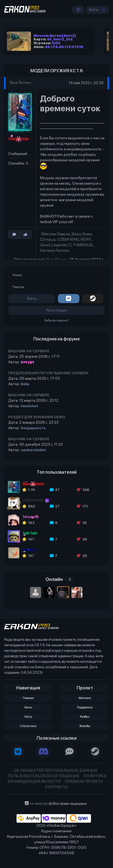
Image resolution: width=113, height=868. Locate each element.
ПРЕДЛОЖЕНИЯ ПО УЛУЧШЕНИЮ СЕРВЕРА (48, 373)
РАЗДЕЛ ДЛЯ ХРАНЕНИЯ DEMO (37, 417)
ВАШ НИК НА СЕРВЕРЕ (29, 351)
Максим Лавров (56, 234)
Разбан (85, 717)
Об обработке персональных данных (56, 770)
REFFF (86, 239)
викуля (27, 362)
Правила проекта (84, 781)
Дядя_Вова (81, 234)
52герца (48, 239)
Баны (28, 707)
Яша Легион (21, 82)
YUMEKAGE (83, 245)
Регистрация (57, 310)
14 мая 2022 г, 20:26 (86, 83)
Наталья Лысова (54, 250)
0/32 (56, 43)
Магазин (85, 698)
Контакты (57, 787)
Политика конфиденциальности (57, 779)
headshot (29, 406)
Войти (97, 10)
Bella (25, 384)
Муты (28, 717)
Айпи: (58, 47)
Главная (28, 698)
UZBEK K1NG (68, 239)
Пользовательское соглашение (44, 776)
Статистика (28, 726)
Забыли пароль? (57, 320)
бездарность (33, 428)
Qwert (45, 245)
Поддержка (85, 707)
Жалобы (85, 726)
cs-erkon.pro (39, 804)
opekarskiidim (33, 450)
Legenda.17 (61, 245)
